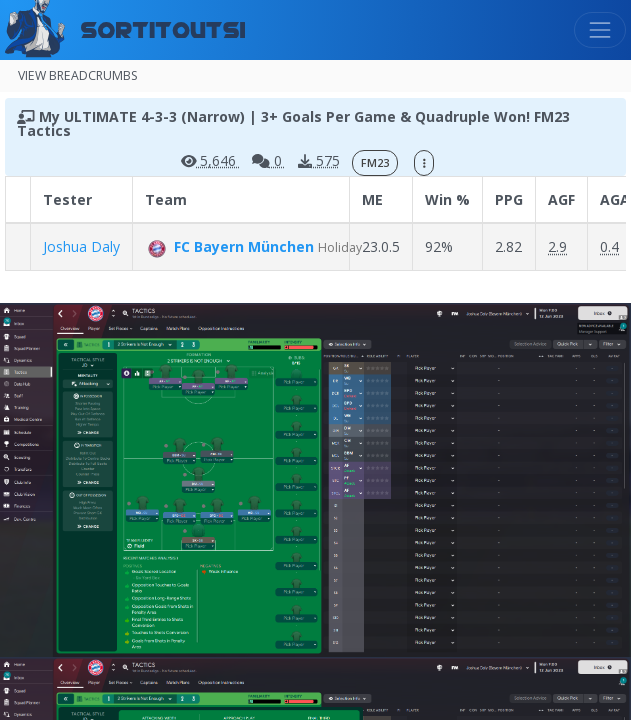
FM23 (375, 163)
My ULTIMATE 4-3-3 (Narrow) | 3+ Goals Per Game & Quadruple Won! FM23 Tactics (293, 123)
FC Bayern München (231, 246)
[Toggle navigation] (600, 30)
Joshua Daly (81, 246)
